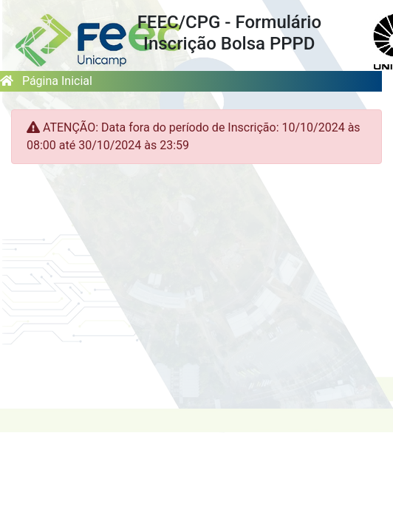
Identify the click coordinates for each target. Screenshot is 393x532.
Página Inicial (46, 81)
